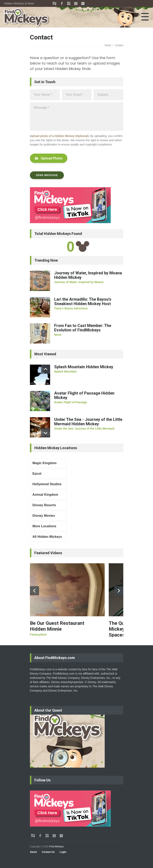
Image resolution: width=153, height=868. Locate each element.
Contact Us (48, 852)
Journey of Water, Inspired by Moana (79, 282)
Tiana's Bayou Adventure (71, 308)
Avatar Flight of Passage (71, 402)
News (58, 335)
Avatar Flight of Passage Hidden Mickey (84, 395)
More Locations (44, 526)
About (33, 852)
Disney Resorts (44, 505)
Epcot (37, 474)
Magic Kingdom (45, 463)
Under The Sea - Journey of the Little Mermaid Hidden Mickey (88, 422)
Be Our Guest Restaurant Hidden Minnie (57, 626)
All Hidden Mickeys (47, 537)
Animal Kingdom (45, 495)
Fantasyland (38, 635)
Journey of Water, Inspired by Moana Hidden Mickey (88, 275)
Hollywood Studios (47, 484)
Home (108, 45)
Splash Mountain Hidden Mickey (84, 367)
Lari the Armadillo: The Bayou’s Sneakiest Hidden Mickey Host (83, 301)
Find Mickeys (56, 847)
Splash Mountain (65, 371)
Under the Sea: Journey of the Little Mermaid (84, 429)
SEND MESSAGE (47, 175)
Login (63, 852)
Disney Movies (44, 516)
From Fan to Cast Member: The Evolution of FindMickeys (83, 328)
